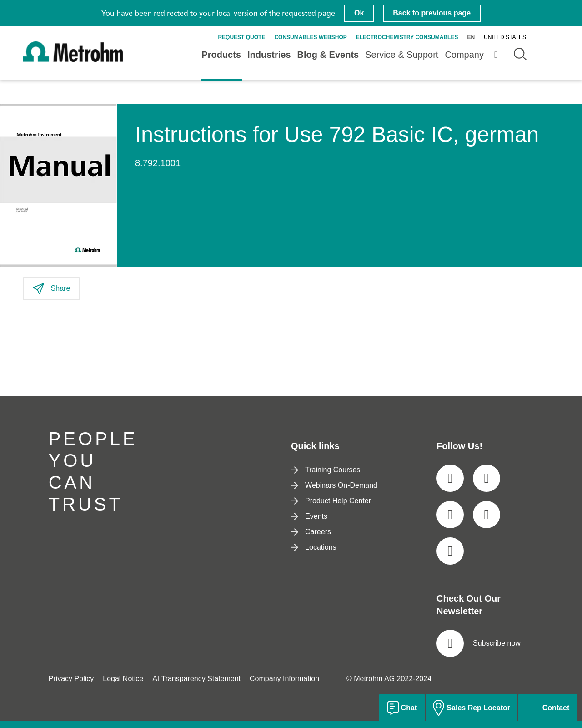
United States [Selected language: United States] (505, 37)
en (471, 37)
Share (51, 289)
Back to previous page (432, 13)
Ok (359, 13)
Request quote (241, 37)
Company (464, 55)
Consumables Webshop (310, 37)
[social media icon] (450, 478)
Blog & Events (328, 55)
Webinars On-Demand (334, 485)
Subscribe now (479, 643)
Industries (269, 55)
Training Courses (326, 470)
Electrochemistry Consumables (407, 37)
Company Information (284, 679)
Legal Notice (123, 679)
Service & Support (402, 55)
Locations (314, 547)
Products (221, 55)
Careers (311, 532)
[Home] (73, 60)
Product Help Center (331, 501)
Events (309, 516)
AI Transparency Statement (196, 679)
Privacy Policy (71, 679)
